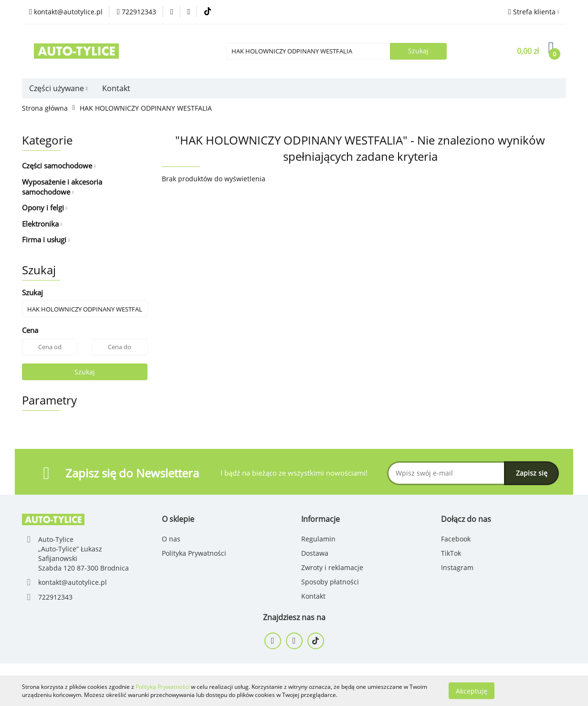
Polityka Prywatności (194, 553)
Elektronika (42, 224)
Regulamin (318, 539)
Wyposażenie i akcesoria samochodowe (62, 187)
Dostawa (315, 553)
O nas (171, 539)
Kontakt (116, 88)
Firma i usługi (46, 239)
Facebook (456, 539)
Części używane (58, 88)
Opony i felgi (45, 208)
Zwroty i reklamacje (332, 567)
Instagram (457, 567)
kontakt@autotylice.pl (73, 582)
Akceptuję (472, 690)
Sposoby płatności (330, 582)
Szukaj (85, 372)
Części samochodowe (59, 166)
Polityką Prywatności (163, 687)
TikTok (451, 553)
